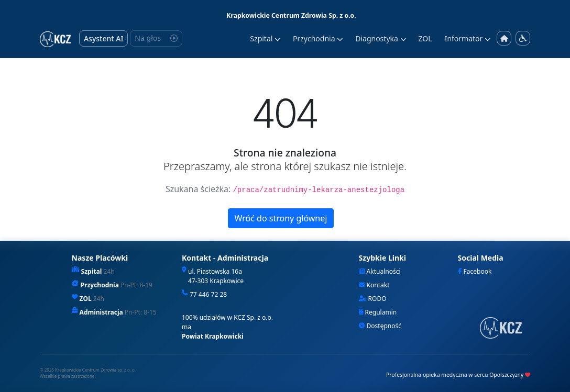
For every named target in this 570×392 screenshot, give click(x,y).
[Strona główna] (504, 38)
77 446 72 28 (208, 294)
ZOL (425, 38)
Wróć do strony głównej (281, 218)
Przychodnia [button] (318, 38)
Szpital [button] (265, 38)
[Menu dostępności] (523, 38)
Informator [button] (468, 38)
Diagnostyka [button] (380, 38)
